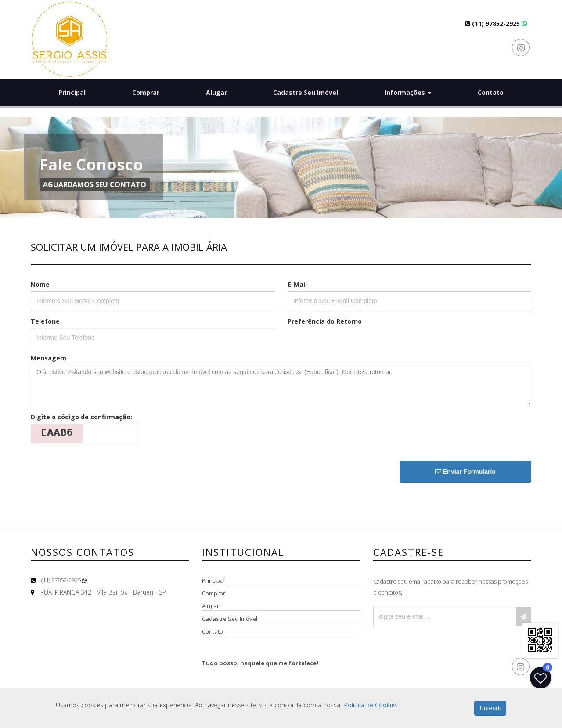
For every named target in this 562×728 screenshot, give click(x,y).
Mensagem (49, 358)
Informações (408, 92)
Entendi (490, 708)
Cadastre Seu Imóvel (306, 92)
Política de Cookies (371, 705)
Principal (72, 92)
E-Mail (297, 284)
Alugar (216, 92)
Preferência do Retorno (325, 321)
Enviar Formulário (465, 472)
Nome (40, 284)
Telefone (45, 321)
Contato (491, 92)
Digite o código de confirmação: (81, 417)
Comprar (146, 92)
